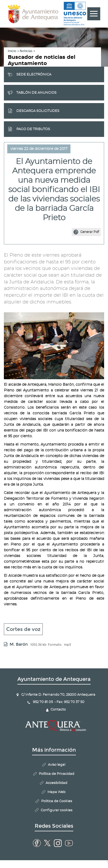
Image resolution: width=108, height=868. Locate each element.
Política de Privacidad (57, 774)
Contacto (58, 710)
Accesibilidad (56, 783)
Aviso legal (57, 765)
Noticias (26, 51)
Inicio (12, 51)
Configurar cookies (56, 810)
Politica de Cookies (57, 801)
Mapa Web (56, 792)
